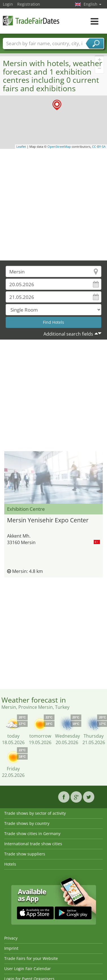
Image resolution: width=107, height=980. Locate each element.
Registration (29, 4)
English (92, 4)
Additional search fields (68, 334)
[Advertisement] (53, 205)
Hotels (10, 864)
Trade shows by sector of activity (35, 813)
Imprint (11, 948)
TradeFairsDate (31, 20)
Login (8, 4)
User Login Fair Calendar (28, 969)
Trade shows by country (27, 823)
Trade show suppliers (25, 854)
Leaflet (21, 146)
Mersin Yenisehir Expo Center (48, 520)
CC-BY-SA (99, 146)
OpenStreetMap (59, 146)
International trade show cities (33, 844)
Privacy (11, 938)
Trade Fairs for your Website (31, 958)
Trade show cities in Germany (32, 834)
